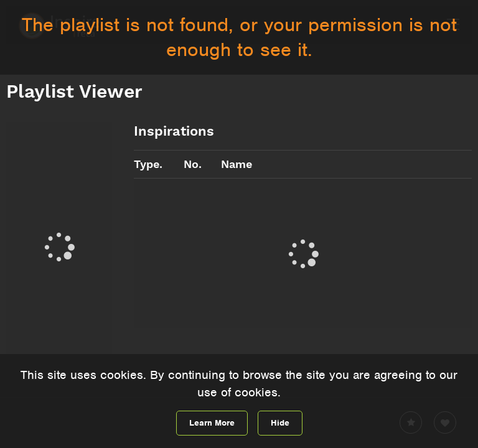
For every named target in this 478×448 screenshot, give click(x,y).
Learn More (212, 423)
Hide (280, 423)
